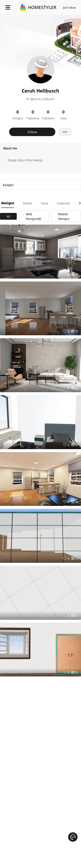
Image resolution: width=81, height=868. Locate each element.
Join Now (69, 7)
